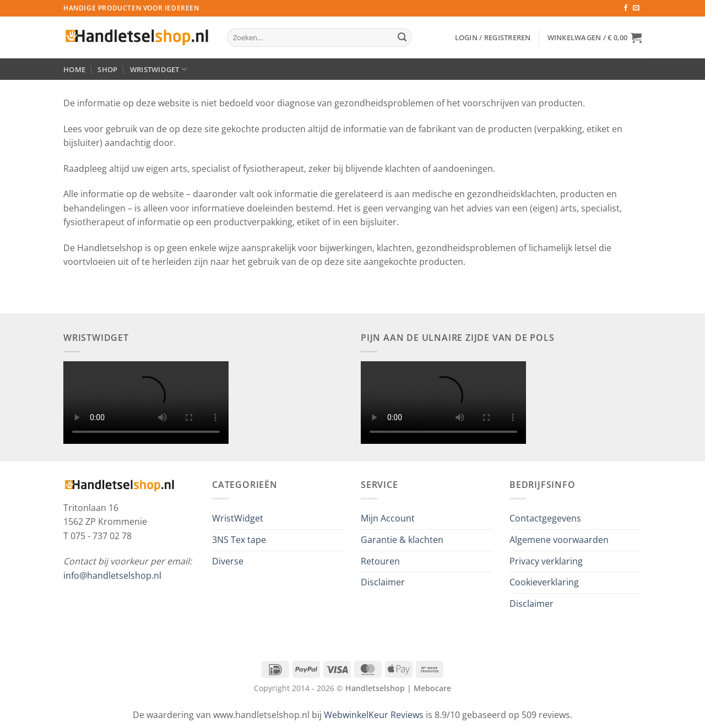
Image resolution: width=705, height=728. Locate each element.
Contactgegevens (545, 518)
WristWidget (158, 69)
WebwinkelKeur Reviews (374, 715)
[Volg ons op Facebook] (626, 8)
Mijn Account (388, 518)
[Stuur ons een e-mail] (636, 8)
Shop (107, 69)
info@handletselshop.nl (112, 575)
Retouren (380, 561)
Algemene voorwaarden (559, 540)
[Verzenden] (402, 37)
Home (74, 69)
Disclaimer (383, 582)
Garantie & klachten (402, 540)
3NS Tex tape (239, 540)
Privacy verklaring (546, 561)
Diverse (228, 561)
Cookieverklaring (544, 582)
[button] (493, 37)
